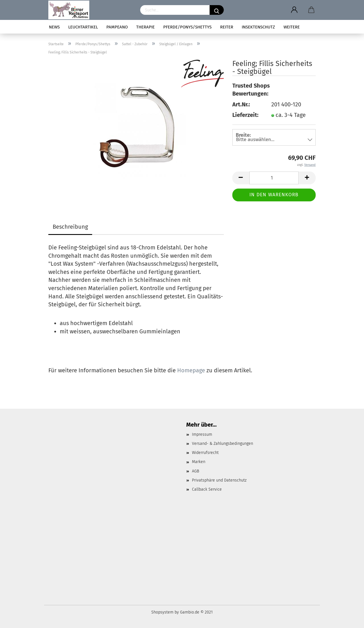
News (54, 27)
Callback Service (207, 489)
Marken (199, 462)
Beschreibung (70, 227)
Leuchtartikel (83, 27)
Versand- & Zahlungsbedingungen (223, 444)
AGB (196, 471)
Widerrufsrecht (205, 453)
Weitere (292, 27)
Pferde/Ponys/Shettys (187, 27)
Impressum (202, 434)
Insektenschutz (258, 27)
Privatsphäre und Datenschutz (219, 480)
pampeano (117, 27)
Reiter (227, 27)
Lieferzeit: (245, 115)
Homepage (191, 370)
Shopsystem (162, 612)
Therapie (145, 27)
